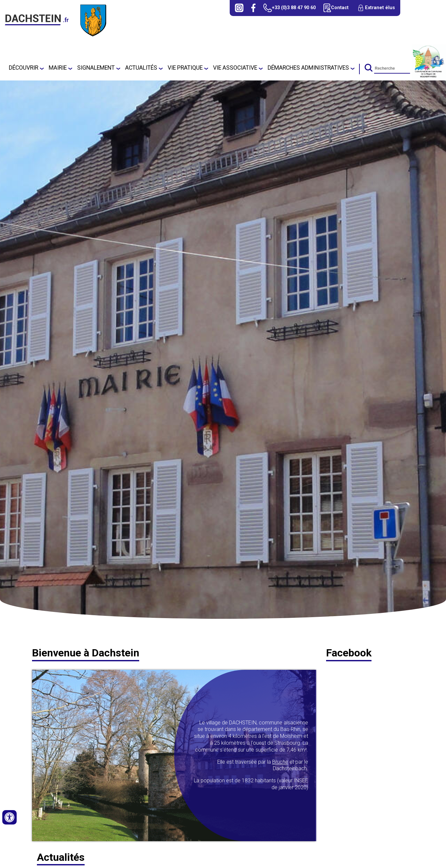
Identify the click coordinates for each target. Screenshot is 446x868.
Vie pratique (185, 68)
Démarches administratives (308, 68)
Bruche (280, 762)
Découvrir (24, 68)
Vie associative (235, 68)
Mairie (58, 68)
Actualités (141, 68)
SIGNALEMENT (96, 68)
